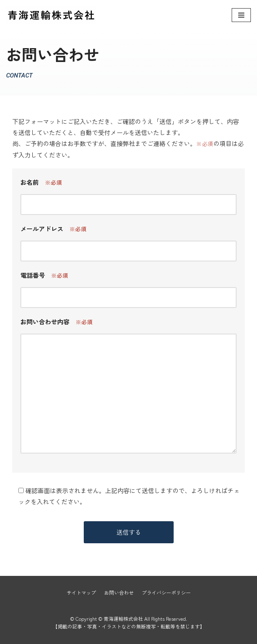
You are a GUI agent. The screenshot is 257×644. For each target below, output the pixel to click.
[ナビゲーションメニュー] (241, 15)
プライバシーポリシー (166, 592)
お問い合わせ (119, 592)
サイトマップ (81, 592)
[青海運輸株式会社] (51, 15)
